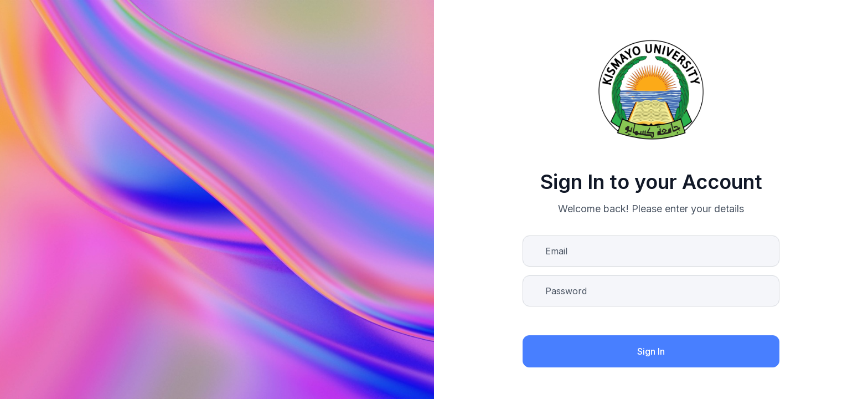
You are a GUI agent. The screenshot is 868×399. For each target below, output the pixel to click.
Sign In (651, 351)
